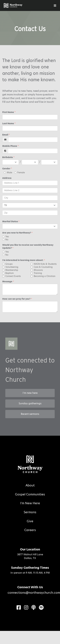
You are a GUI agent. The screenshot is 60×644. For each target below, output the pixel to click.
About (30, 485)
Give (30, 521)
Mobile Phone (10, 146)
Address (7, 178)
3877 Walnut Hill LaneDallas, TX (30, 556)
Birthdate (8, 157)
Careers (30, 530)
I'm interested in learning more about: (23, 260)
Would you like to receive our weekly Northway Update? (28, 246)
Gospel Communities (30, 494)
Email (5, 135)
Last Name (8, 123)
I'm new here (30, 393)
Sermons (30, 512)
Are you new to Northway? (17, 233)
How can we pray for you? (16, 299)
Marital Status (10, 221)
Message (7, 281)
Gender (6, 169)
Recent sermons (30, 414)
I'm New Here (30, 503)
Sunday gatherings (30, 403)
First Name (8, 112)
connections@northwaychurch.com (34, 593)
